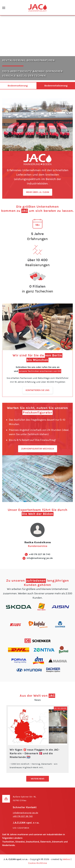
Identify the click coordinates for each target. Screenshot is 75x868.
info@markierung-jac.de (40, 558)
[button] (4, 8)
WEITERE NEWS (38, 779)
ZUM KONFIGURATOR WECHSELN (38, 449)
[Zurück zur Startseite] (38, 8)
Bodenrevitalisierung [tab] (56, 86)
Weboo (66, 859)
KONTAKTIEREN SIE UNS (38, 390)
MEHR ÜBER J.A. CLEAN (38, 192)
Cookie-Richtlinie (37, 863)
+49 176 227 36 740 (40, 554)
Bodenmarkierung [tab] (18, 86)
